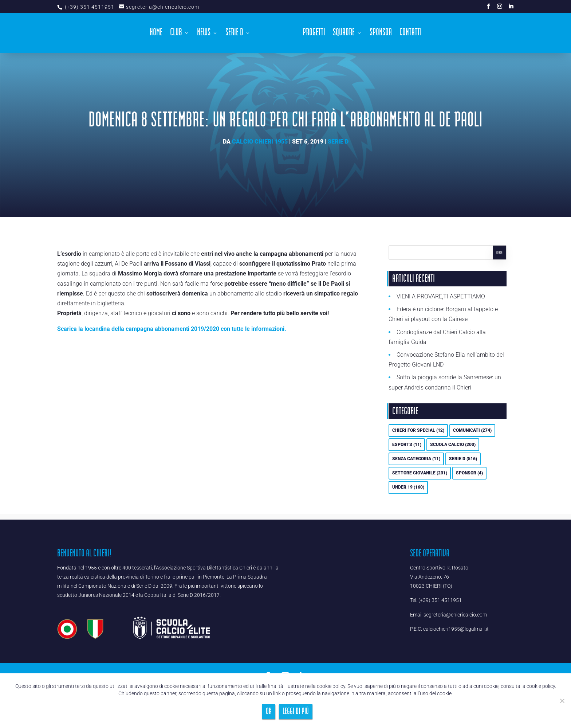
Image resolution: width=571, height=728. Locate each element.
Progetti (314, 34)
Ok (269, 711)
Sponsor (381, 34)
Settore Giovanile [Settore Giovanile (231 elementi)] (420, 473)
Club (176, 34)
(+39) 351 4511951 (89, 7)
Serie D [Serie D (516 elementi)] (463, 459)
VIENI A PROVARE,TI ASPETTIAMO (441, 296)
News (204, 34)
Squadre (344, 34)
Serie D (234, 34)
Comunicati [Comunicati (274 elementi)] (472, 430)
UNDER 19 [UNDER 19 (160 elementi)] (408, 487)
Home (156, 34)
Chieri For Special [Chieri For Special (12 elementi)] (418, 430)
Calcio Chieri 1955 (260, 142)
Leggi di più (296, 711)
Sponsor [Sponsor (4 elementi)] (469, 473)
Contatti (411, 34)
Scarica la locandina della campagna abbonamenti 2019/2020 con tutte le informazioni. (172, 329)
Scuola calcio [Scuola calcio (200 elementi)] (453, 445)
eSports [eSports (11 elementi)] (407, 445)
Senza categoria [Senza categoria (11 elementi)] (416, 459)
